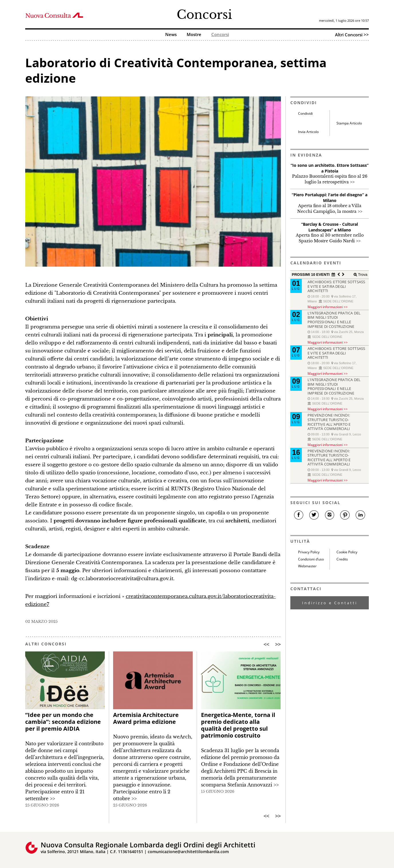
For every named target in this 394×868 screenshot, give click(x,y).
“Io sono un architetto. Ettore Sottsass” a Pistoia (330, 168)
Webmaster (307, 566)
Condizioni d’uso (311, 559)
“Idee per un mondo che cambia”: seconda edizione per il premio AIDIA (63, 722)
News (171, 35)
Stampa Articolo (349, 123)
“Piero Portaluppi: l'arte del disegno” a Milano (330, 198)
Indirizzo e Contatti (330, 603)
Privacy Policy (309, 552)
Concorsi (204, 15)
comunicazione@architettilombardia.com (188, 852)
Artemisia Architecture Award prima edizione (146, 718)
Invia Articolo (308, 132)
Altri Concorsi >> (352, 35)
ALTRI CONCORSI (46, 644)
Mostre (194, 35)
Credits (342, 559)
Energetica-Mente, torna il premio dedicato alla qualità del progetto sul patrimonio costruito (238, 725)
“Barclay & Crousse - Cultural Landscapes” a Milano (330, 227)
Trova (362, 275)
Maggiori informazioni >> (328, 307)
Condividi (305, 113)
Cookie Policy (347, 552)
